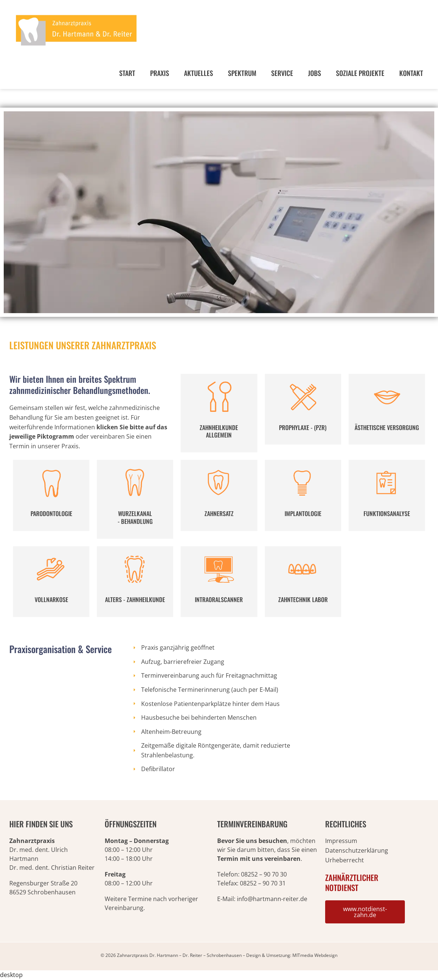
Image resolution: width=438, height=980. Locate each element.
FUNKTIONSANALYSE (387, 513)
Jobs (315, 73)
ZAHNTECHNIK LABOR (303, 599)
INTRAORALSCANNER (219, 599)
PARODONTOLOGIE (51, 513)
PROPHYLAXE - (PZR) (303, 427)
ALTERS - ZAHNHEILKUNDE (135, 599)
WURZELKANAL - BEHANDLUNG (135, 517)
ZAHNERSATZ (219, 513)
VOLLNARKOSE (51, 599)
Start (127, 73)
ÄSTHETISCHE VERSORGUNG (387, 427)
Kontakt (411, 73)
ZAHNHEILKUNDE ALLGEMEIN (219, 431)
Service (282, 73)
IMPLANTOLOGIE (303, 513)
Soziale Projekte (360, 73)
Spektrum (242, 73)
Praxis (160, 73)
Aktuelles (199, 73)
